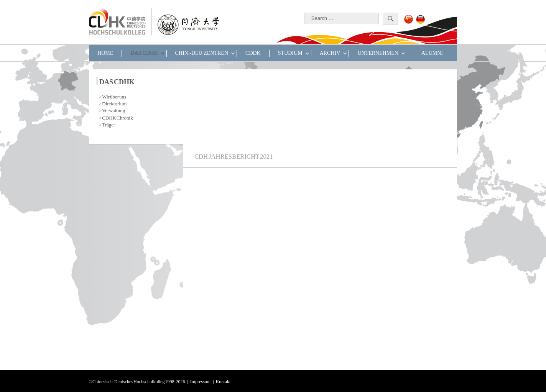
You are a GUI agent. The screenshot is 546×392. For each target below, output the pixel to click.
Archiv (330, 53)
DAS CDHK (144, 53)
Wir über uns (114, 96)
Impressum (200, 381)
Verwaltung (113, 110)
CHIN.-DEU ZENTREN (202, 53)
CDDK (253, 53)
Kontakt (223, 381)
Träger (109, 124)
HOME (105, 53)
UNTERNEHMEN (378, 53)
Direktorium (114, 103)
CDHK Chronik (117, 117)
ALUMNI (432, 53)
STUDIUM (290, 53)
